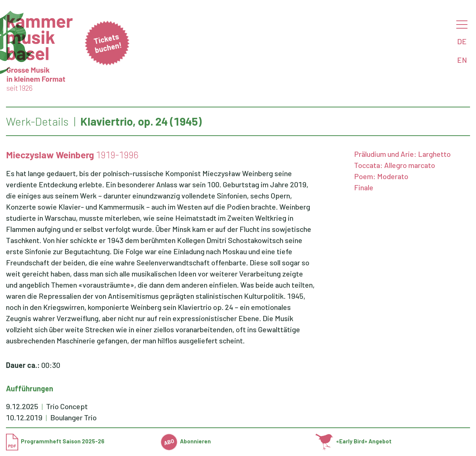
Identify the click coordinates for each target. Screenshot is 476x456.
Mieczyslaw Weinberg (50, 155)
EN (462, 60)
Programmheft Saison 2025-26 (55, 441)
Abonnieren (186, 441)
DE (462, 41)
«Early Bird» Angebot (353, 441)
